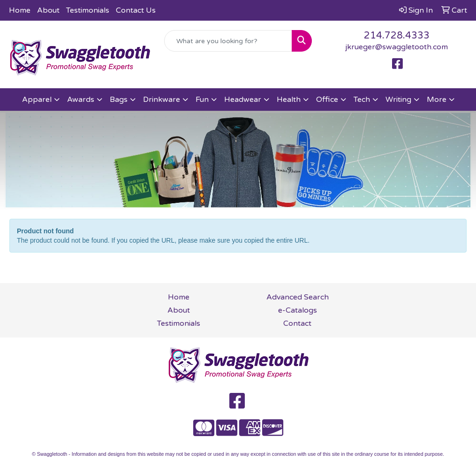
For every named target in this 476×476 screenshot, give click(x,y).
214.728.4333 (397, 36)
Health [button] (289, 100)
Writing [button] (398, 100)
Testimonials (88, 10)
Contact (297, 323)
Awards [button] (81, 100)
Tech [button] (362, 100)
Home (20, 10)
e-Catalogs (298, 310)
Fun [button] (202, 100)
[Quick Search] (228, 41)
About (48, 10)
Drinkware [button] (162, 100)
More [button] (437, 100)
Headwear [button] (243, 100)
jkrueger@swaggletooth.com (397, 47)
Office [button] (327, 100)
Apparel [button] (37, 100)
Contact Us (136, 10)
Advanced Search (298, 297)
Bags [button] (119, 100)
